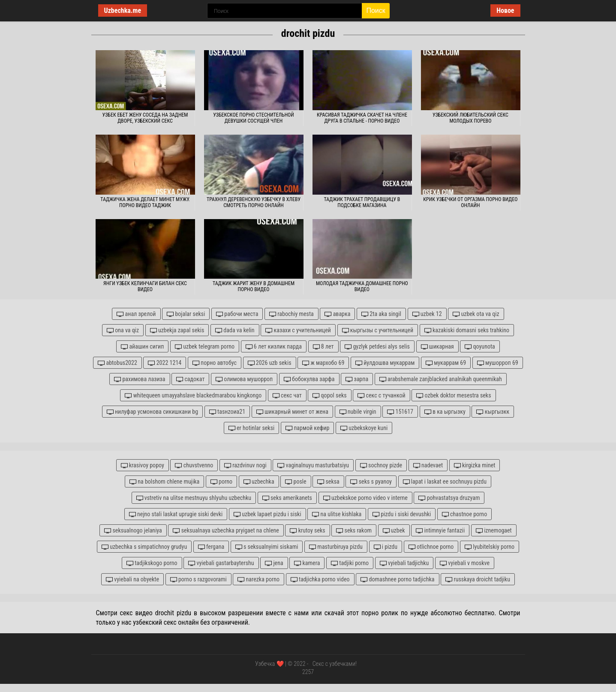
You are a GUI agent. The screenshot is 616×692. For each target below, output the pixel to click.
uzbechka (259, 482)
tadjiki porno (350, 563)
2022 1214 (165, 363)
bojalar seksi (186, 314)
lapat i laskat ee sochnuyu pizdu (445, 482)
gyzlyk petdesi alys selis (377, 347)
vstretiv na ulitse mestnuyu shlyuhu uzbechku (194, 498)
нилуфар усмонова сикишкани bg (152, 412)
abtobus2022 (117, 363)
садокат (190, 379)
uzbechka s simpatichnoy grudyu (144, 547)
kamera (307, 563)
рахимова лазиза (140, 379)
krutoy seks (307, 531)
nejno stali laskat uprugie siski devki (176, 514)
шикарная (437, 347)
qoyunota (480, 347)
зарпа (357, 379)
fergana (211, 547)
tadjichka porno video (320, 579)
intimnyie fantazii (440, 531)
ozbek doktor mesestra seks (454, 396)
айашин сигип (142, 347)
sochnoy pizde (381, 465)
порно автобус (215, 363)
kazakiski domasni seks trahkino (467, 330)
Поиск (376, 11)
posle (296, 482)
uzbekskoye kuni (364, 428)
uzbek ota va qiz (476, 314)
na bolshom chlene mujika (164, 482)
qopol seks (329, 396)
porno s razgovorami (198, 579)
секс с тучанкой (381, 396)
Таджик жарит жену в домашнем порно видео (254, 286)
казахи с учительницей (298, 330)
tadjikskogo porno (152, 563)
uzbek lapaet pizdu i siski (267, 514)
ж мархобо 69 (323, 363)
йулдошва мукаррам (385, 363)
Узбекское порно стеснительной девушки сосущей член (254, 118)
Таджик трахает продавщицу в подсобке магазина (362, 202)
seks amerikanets (287, 498)
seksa (328, 482)
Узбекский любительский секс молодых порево (470, 118)
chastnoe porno (464, 514)
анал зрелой (136, 314)
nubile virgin (358, 412)
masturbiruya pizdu (336, 547)
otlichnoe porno (431, 547)
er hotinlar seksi (251, 428)
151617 (400, 412)
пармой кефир (307, 428)
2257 (308, 672)
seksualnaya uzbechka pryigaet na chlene (226, 531)
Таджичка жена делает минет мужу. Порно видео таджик (145, 202)
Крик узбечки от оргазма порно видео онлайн (470, 202)
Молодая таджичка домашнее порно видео (362, 286)
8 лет (323, 347)
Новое (505, 11)
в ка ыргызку (445, 412)
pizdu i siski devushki (402, 514)
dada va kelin (235, 330)
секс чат (287, 396)
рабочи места (237, 314)
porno (221, 482)
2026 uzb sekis (270, 363)
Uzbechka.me (123, 11)
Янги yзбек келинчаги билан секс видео (145, 286)
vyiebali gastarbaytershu (221, 563)
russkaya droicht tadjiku (478, 579)
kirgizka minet (475, 465)
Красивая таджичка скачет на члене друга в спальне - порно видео (362, 118)
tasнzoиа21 (227, 412)
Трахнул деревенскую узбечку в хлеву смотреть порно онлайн (254, 202)
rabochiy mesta (291, 314)
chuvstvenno (194, 465)
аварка (337, 314)
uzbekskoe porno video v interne (365, 498)
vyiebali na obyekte (132, 579)
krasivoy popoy (143, 465)
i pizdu (386, 547)
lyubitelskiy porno (490, 547)
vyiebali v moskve (465, 563)
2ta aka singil (381, 314)
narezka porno (258, 579)
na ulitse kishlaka (337, 514)
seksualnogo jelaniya (133, 531)
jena (274, 563)
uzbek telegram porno (205, 347)
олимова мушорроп (244, 379)
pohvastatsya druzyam (449, 498)
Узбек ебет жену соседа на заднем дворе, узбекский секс (145, 118)
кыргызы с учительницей (378, 330)
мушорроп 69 (498, 363)
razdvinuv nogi (245, 465)
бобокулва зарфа (309, 379)
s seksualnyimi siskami (267, 547)
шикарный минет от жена (292, 412)
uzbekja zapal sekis (177, 330)
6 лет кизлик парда (274, 347)
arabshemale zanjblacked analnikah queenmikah (441, 379)
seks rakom (354, 531)
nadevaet (428, 465)
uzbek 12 (427, 314)
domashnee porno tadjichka (397, 579)
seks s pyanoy (371, 482)
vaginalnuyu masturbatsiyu (313, 465)
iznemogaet (494, 531)
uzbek (394, 531)
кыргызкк (493, 412)
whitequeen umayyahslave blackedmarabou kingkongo (193, 396)
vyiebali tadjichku (404, 563)
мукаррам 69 (446, 363)
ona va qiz (123, 330)
